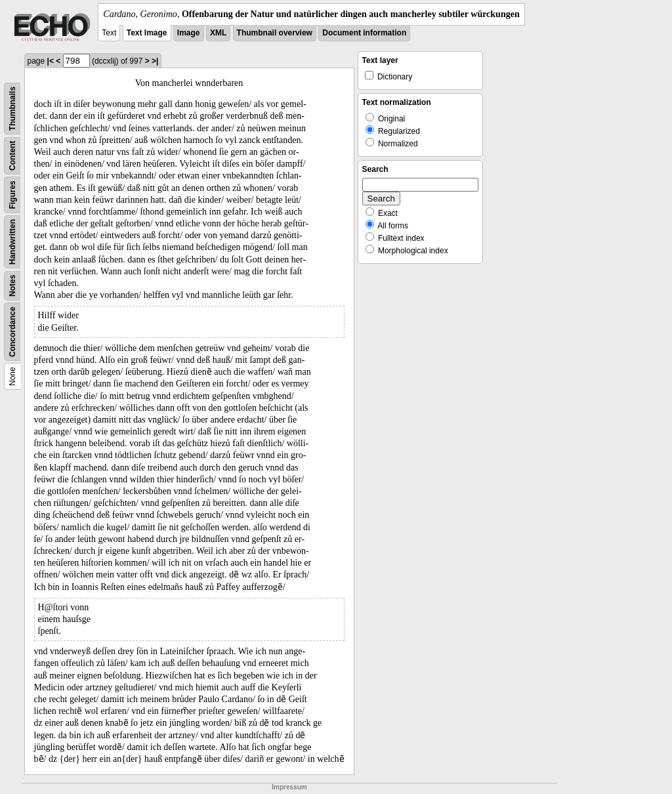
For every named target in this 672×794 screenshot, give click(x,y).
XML (218, 33)
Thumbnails (12, 109)
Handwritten (12, 242)
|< (51, 61)
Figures (12, 195)
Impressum (289, 787)
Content (12, 156)
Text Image (147, 33)
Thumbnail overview (275, 33)
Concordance (12, 332)
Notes (12, 286)
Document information (364, 33)
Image (189, 33)
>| (155, 61)
